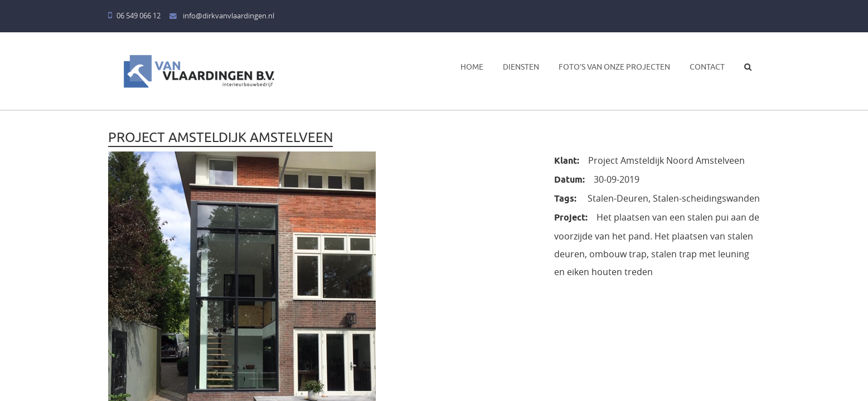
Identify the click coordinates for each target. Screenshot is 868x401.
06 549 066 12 (134, 16)
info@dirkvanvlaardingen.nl (222, 16)
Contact (707, 67)
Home (472, 67)
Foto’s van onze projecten (614, 67)
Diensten (521, 67)
